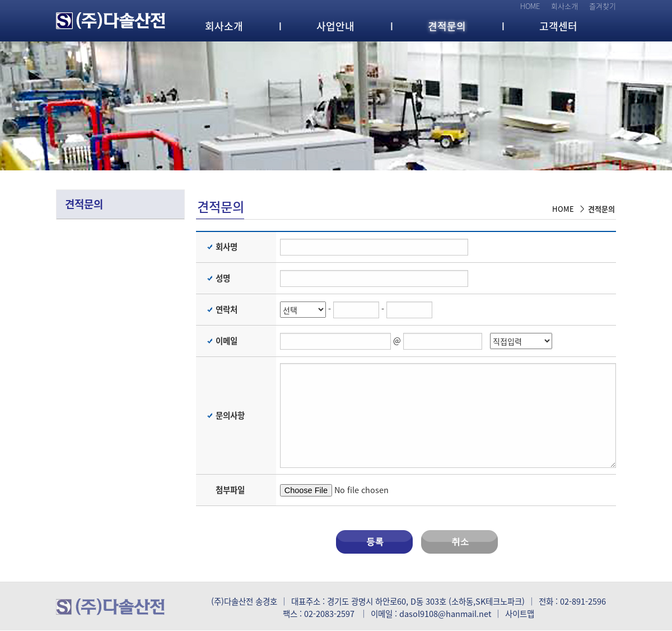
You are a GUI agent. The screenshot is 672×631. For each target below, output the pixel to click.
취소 (459, 542)
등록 (374, 542)
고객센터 (558, 26)
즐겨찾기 (603, 6)
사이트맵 (520, 614)
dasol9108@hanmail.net (445, 614)
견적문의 (447, 26)
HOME (530, 6)
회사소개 (564, 6)
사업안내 (335, 26)
